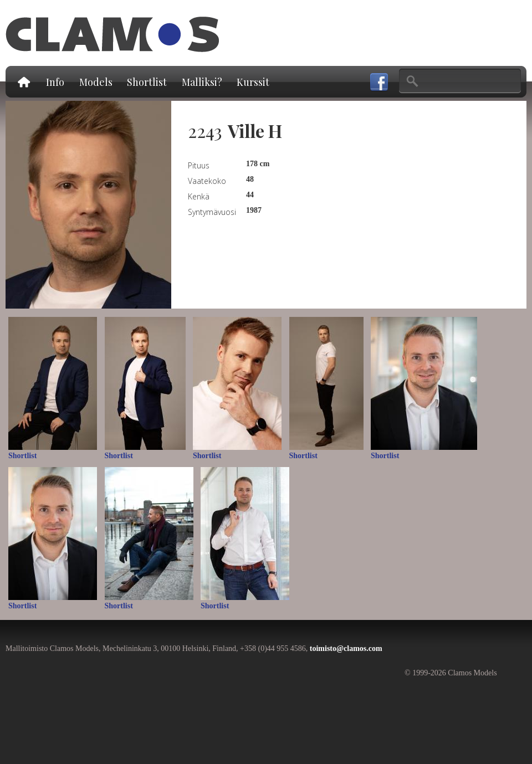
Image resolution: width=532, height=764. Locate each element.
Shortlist (147, 82)
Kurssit (253, 82)
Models (96, 82)
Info (55, 82)
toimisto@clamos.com (346, 648)
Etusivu (23, 82)
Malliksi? (202, 82)
